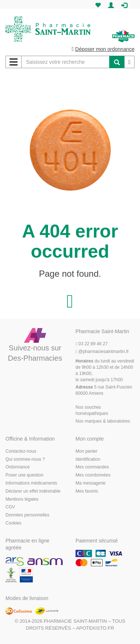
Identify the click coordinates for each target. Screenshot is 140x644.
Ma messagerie (91, 483)
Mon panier (86, 451)
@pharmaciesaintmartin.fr (102, 352)
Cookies (13, 523)
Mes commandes (92, 467)
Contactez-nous (21, 451)
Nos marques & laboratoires (103, 421)
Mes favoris (87, 491)
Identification (88, 459)
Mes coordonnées (93, 475)
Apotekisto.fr (95, 628)
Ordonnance (18, 467)
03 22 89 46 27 (92, 344)
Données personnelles (27, 515)
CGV (10, 507)
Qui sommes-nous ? (25, 459)
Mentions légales (22, 499)
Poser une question (24, 475)
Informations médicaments (31, 483)
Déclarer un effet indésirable (33, 491)
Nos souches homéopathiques (92, 410)
